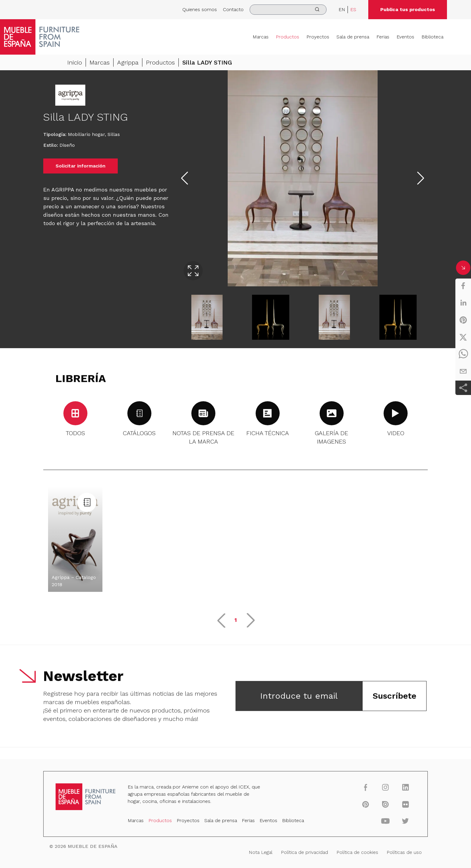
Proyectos (318, 37)
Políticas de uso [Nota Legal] (400, 852)
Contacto (233, 9)
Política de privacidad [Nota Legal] (303, 852)
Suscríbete (394, 699)
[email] (463, 371)
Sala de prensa (353, 37)
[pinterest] (463, 320)
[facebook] (463, 286)
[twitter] (463, 337)
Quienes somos (200, 9)
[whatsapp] (463, 354)
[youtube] (381, 821)
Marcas (261, 37)
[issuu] (381, 805)
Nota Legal (260, 852)
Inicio (75, 62)
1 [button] (236, 623)
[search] (288, 10)
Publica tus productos (408, 9)
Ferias (383, 37)
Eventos (405, 37)
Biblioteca (432, 37)
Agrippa (128, 62)
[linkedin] (463, 303)
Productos (287, 37)
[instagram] (381, 789)
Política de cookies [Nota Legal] (354, 852)
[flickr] (401, 805)
